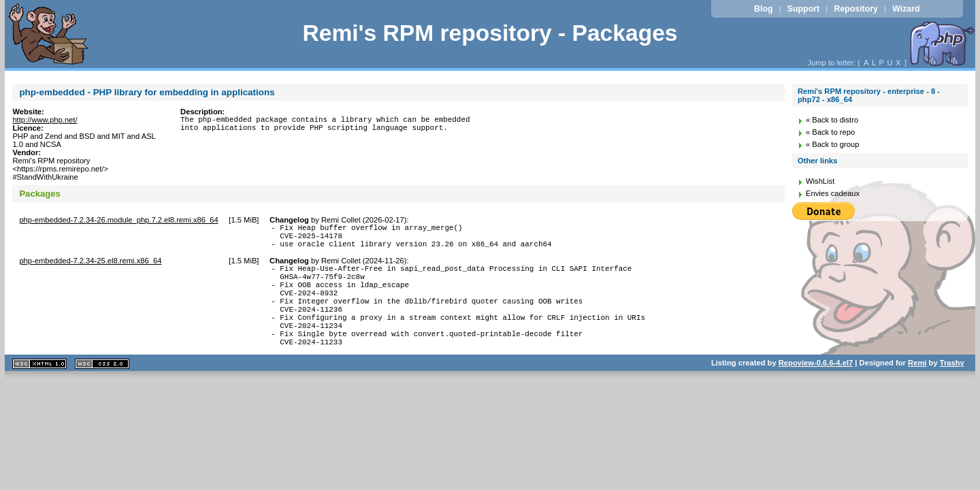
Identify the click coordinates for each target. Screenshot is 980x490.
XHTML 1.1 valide (39, 390)
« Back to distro (832, 120)
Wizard (906, 9)
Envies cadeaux (833, 193)
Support (803, 9)
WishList (820, 181)
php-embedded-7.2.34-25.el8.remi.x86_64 (90, 267)
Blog (763, 9)
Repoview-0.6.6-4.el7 (816, 389)
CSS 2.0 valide (102, 390)
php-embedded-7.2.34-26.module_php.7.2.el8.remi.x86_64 (118, 220)
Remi (917, 389)
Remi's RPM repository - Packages (490, 33)
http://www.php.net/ (45, 120)
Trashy (952, 389)
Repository (856, 9)
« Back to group (832, 144)
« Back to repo (830, 132)
